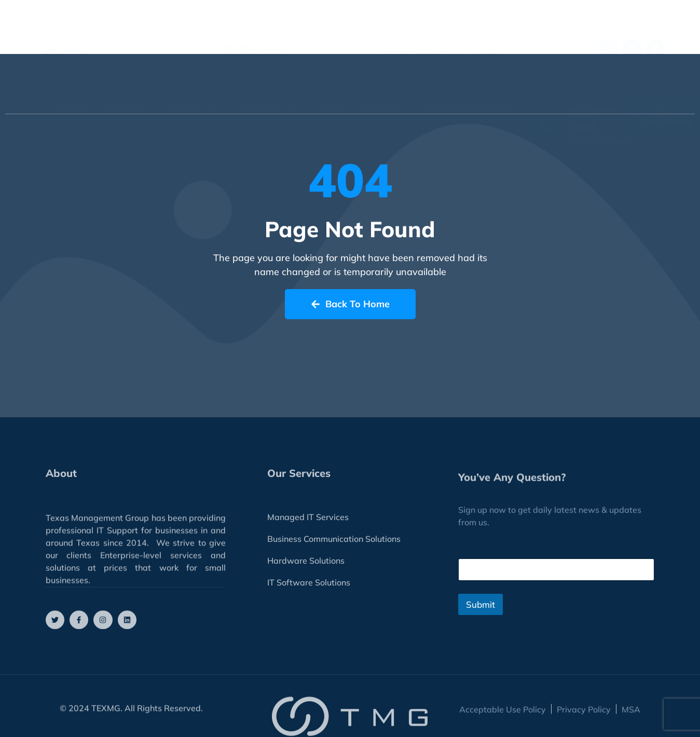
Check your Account (472, 85)
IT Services (270, 85)
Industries (194, 85)
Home (73, 85)
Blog (330, 85)
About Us (127, 85)
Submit (481, 604)
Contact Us (384, 85)
